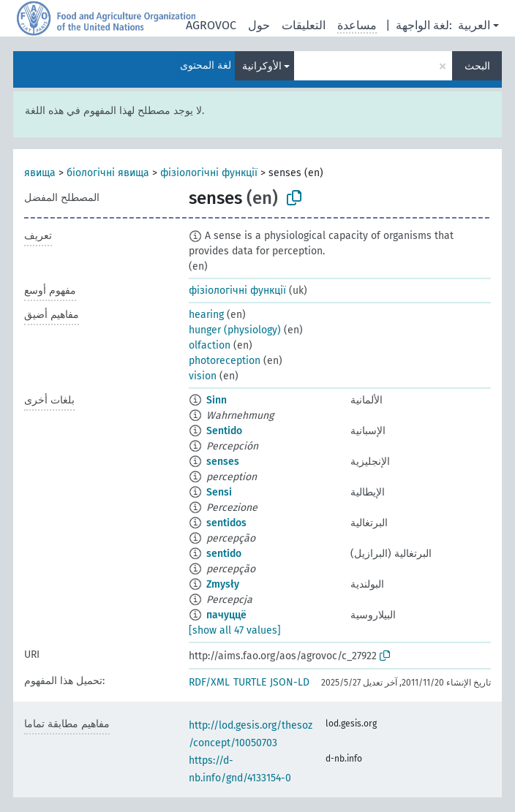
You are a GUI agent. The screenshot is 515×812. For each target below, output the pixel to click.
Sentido (224, 431)
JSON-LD (290, 682)
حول (259, 25)
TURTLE (250, 682)
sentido (224, 554)
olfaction (210, 345)
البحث (477, 66)
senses (223, 462)
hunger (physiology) (235, 330)
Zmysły (223, 584)
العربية (474, 25)
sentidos (226, 523)
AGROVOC (211, 25)
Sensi (219, 492)
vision (203, 376)
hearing (206, 315)
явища (40, 173)
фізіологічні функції (209, 173)
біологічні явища (108, 173)
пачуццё (226, 615)
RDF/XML (209, 682)
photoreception (225, 361)
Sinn (217, 400)
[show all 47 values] (235, 630)
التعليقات (304, 25)
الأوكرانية (262, 66)
